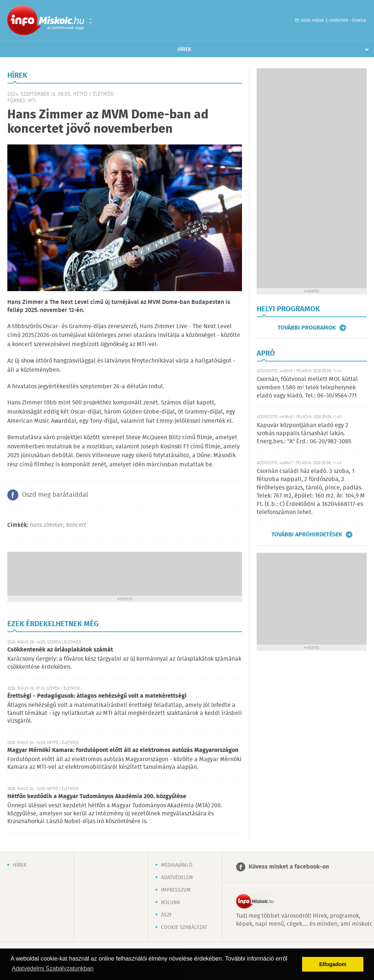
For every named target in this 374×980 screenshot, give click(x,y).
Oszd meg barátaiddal (55, 495)
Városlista (90, 21)
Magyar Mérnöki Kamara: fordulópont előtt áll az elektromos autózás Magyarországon (123, 750)
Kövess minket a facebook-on (289, 867)
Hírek (184, 49)
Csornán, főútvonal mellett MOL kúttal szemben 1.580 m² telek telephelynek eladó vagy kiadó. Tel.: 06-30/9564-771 (307, 388)
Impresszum (176, 890)
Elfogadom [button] (333, 964)
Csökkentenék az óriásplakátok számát (60, 650)
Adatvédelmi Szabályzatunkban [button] (53, 968)
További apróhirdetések (307, 535)
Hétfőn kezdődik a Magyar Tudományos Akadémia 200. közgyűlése (97, 797)
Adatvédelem (177, 878)
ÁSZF (166, 915)
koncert (76, 525)
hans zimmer (46, 525)
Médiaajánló (177, 865)
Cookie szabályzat (184, 928)
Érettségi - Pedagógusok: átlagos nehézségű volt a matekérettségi (97, 696)
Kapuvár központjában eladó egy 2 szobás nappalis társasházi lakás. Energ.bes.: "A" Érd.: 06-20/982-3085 (304, 434)
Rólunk (170, 903)
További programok (307, 328)
